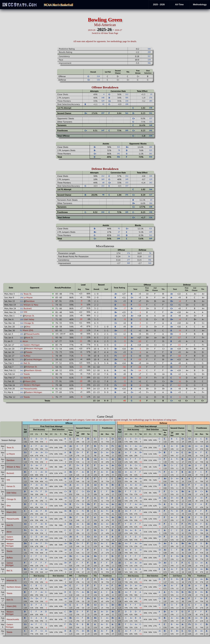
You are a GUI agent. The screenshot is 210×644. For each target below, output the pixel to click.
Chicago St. (29, 323)
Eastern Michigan (32, 345)
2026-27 (118, 30)
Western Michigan (34, 348)
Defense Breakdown (105, 169)
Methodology (200, 5)
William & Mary (31, 305)
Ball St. (27, 363)
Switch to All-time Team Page (105, 33)
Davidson (30, 301)
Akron (25, 341)
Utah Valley (29, 319)
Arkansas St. (32, 367)
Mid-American (105, 25)
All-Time (179, 5)
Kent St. (30, 337)
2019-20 (92, 30)
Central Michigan (34, 359)
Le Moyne (28, 297)
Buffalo (27, 356)
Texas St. (28, 294)
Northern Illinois (34, 370)
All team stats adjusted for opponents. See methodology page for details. (105, 41)
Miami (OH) (28, 330)
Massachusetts (33, 334)
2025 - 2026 (159, 5)
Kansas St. (30, 316)
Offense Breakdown (105, 87)
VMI (25, 312)
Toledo (29, 352)
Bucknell (28, 308)
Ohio (28, 327)
